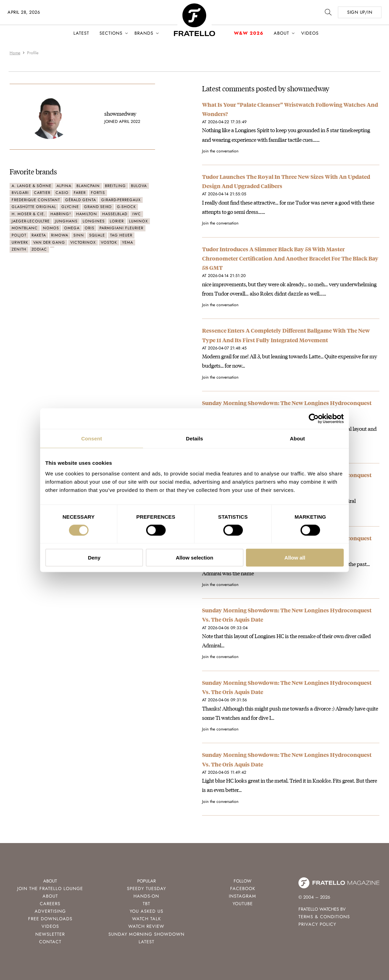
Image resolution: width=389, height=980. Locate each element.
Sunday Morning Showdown (146, 934)
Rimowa (60, 235)
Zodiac (39, 249)
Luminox (138, 221)
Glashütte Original (34, 207)
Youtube (243, 904)
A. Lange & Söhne (32, 186)
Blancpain (88, 186)
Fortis (98, 193)
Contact (50, 942)
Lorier (117, 221)
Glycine (70, 207)
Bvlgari (20, 193)
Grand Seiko (98, 207)
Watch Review (146, 926)
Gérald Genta (81, 200)
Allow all (295, 558)
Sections (111, 33)
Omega (72, 228)
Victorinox (83, 242)
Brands (144, 33)
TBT (146, 904)
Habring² (61, 214)
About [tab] (297, 438)
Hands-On (146, 896)
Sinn (79, 235)
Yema (128, 242)
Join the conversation (220, 151)
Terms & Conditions (324, 917)
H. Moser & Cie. (28, 214)
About (281, 33)
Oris (90, 228)
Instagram (243, 896)
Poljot (19, 235)
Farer (80, 193)
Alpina (64, 186)
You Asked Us (146, 911)
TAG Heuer (121, 235)
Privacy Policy (317, 924)
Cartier (42, 193)
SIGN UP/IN (360, 12)
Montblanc (25, 228)
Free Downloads (50, 919)
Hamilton (87, 214)
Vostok (109, 242)
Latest (81, 33)
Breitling (115, 186)
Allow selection (194, 558)
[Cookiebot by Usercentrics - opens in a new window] (314, 418)
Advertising (50, 911)
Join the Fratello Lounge (50, 889)
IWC (137, 214)
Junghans (66, 221)
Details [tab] (194, 438)
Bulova (139, 186)
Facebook (243, 889)
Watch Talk (146, 919)
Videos (310, 33)
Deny (94, 558)
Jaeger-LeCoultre (31, 221)
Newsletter (50, 934)
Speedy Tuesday (146, 889)
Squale (97, 235)
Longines (94, 221)
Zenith (19, 249)
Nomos (51, 228)
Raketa (39, 235)
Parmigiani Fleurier (121, 228)
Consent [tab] (92, 438)
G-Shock (126, 207)
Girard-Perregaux (121, 200)
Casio (62, 193)
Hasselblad (115, 214)
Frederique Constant (36, 200)
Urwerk (20, 242)
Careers (50, 904)
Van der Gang (49, 242)
